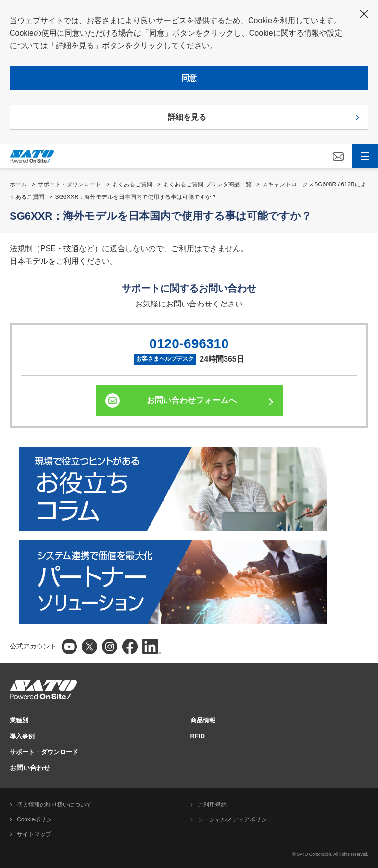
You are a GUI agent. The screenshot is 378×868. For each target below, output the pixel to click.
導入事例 (22, 736)
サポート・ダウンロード (69, 184)
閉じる (364, 14)
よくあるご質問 (132, 184)
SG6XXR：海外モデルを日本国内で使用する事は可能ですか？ (136, 197)
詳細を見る (187, 117)
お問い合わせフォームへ (192, 400)
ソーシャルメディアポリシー (235, 819)
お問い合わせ (30, 768)
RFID (198, 736)
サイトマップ (34, 834)
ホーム (18, 184)
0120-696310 (189, 344)
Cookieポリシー (37, 819)
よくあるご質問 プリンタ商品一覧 (207, 184)
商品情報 (203, 720)
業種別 (19, 720)
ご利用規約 (212, 805)
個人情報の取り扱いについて (54, 805)
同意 (189, 78)
